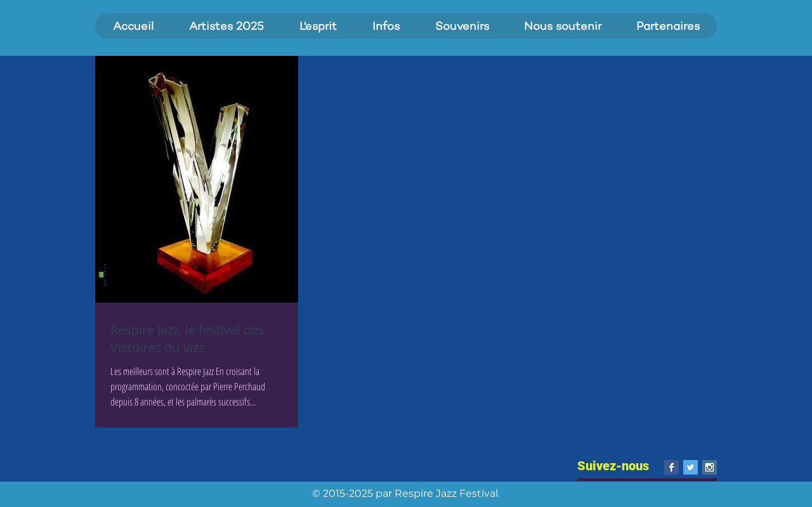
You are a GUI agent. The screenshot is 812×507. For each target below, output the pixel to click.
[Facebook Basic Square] (671, 467)
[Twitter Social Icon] (691, 467)
